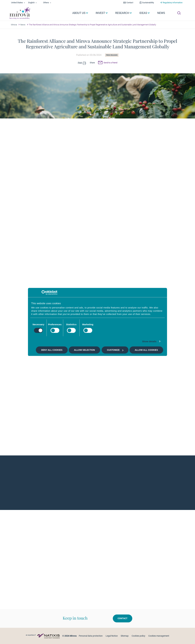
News (23, 25)
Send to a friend (108, 63)
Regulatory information (173, 3)
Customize (115, 350)
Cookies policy (138, 636)
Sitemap (125, 636)
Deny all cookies (52, 350)
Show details (149, 341)
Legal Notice (112, 636)
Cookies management (159, 636)
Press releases (112, 55)
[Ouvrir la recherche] (179, 13)
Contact (130, 3)
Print (82, 63)
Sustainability (148, 3)
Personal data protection (91, 636)
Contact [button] (123, 618)
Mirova (14, 25)
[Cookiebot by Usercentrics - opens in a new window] (44, 293)
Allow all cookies (146, 350)
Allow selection (84, 350)
